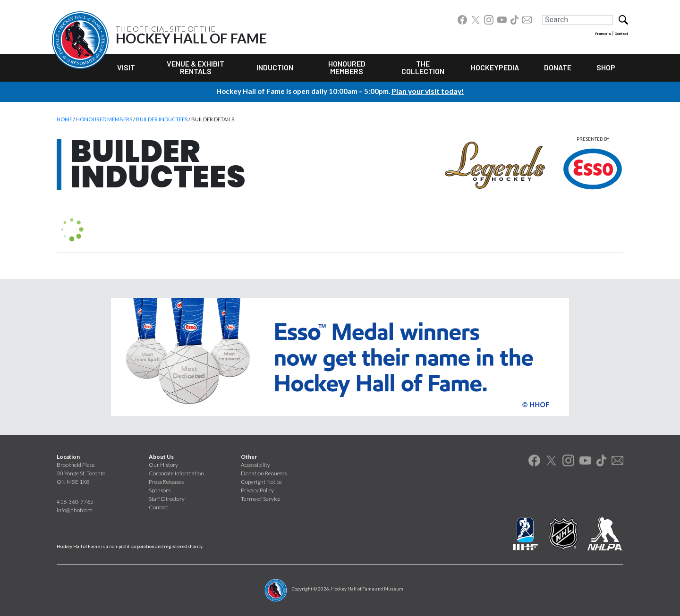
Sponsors (160, 490)
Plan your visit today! (428, 91)
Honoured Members (347, 67)
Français (603, 34)
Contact (621, 34)
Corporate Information (176, 473)
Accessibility (255, 465)
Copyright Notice (261, 482)
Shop (606, 67)
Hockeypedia (495, 67)
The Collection (423, 67)
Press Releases (166, 482)
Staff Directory (167, 499)
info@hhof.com (75, 510)
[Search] (578, 20)
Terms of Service (261, 499)
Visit (126, 67)
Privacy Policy (257, 490)
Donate (558, 67)
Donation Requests (264, 473)
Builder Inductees (162, 119)
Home (64, 119)
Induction (275, 67)
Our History (163, 465)
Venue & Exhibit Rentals (195, 67)
